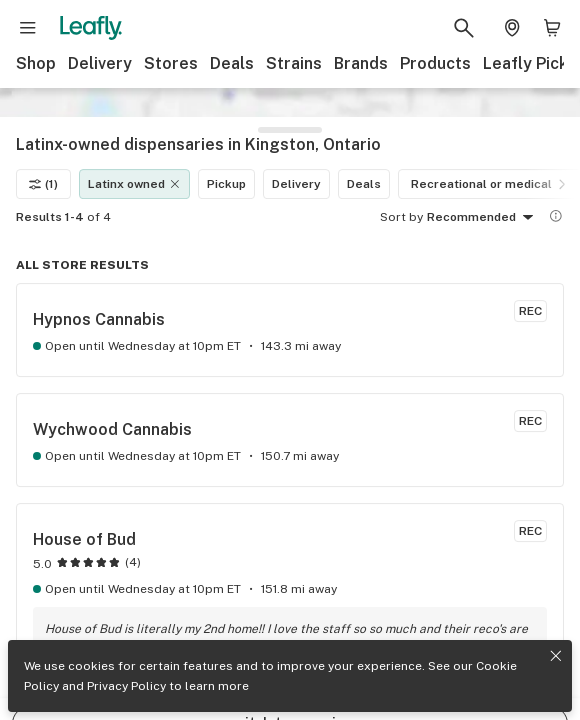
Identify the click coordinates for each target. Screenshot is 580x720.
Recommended (483, 189)
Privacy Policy (126, 686)
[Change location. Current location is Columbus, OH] (512, 28)
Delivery (100, 63)
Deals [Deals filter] (364, 155)
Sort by (401, 188)
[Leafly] (91, 28)
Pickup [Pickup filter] (226, 155)
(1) (43, 155)
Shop (36, 63)
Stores (171, 63)
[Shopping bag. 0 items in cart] (552, 28)
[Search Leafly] (464, 28)
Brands (361, 63)
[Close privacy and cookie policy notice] (556, 656)
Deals (232, 63)
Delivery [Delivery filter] (296, 155)
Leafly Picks (530, 63)
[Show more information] (556, 187)
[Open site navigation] (28, 28)
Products (435, 63)
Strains (294, 63)
